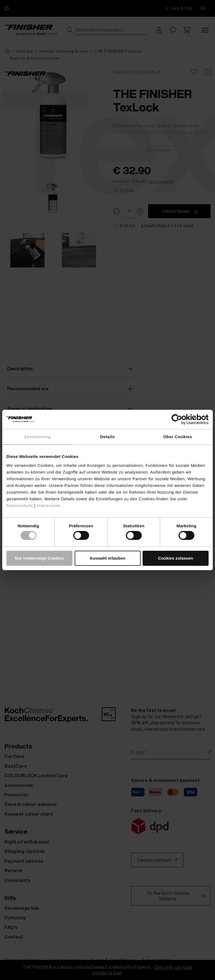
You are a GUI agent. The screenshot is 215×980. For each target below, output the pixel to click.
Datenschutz (20, 505)
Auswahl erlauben (107, 558)
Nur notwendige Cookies (40, 558)
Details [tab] (108, 437)
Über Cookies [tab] (178, 437)
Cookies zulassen (176, 558)
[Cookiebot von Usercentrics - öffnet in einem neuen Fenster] (184, 419)
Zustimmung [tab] (37, 437)
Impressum (49, 505)
